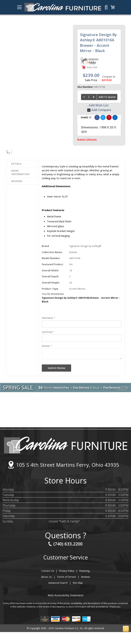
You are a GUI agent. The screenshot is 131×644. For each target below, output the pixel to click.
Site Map (78, 583)
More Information (20, 172)
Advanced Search (58, 583)
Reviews (17, 181)
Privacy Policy (67, 571)
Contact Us (48, 571)
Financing (84, 571)
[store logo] (63, 7)
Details (16, 164)
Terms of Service (66, 577)
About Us (47, 577)
